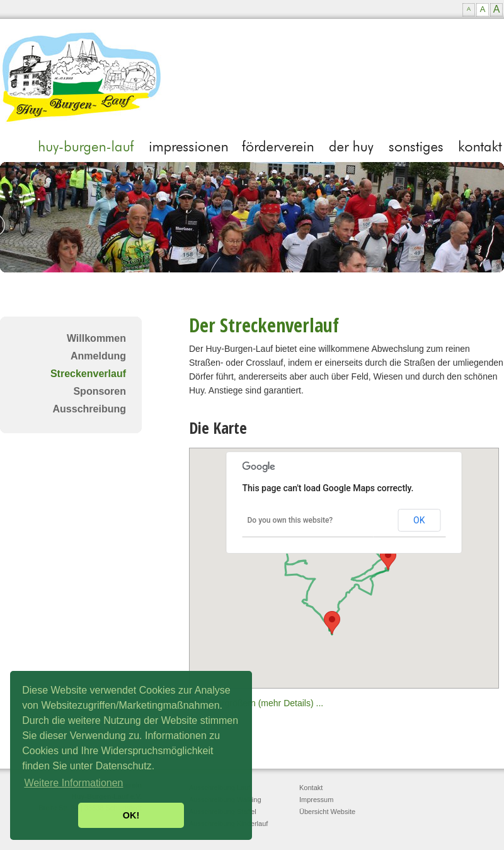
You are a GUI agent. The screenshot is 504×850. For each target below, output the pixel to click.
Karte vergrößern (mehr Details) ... (256, 703)
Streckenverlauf (88, 374)
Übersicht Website (327, 812)
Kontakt (311, 788)
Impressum (316, 800)
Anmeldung (98, 356)
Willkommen (96, 338)
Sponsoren (100, 391)
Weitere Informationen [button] (73, 783)
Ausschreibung (89, 409)
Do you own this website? (290, 520)
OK (419, 520)
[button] (388, 558)
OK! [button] (131, 815)
